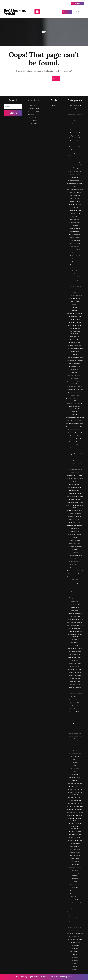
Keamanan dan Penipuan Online (75, 383)
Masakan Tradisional (75, 516)
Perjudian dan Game (75, 648)
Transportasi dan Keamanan (75, 875)
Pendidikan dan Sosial (75, 613)
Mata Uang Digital (75, 519)
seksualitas (75, 718)
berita (75, 144)
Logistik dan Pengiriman (75, 502)
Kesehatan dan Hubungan (75, 421)
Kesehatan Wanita (75, 445)
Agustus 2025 (34, 118)
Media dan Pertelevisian (75, 525)
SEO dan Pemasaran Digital (75, 737)
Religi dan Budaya (75, 700)
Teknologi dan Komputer (75, 809)
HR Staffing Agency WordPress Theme (36, 977)
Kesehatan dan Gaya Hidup (75, 418)
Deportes (75, 226)
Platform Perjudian (75, 688)
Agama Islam (75, 118)
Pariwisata (75, 595)
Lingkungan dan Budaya (75, 496)
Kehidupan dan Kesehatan (75, 404)
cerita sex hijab (75, 213)
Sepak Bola (75, 741)
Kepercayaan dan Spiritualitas (75, 408)
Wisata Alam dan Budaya (75, 912)
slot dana (75, 744)
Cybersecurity (75, 219)
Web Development (75, 903)
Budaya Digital (75, 195)
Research (75, 706)
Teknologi (75, 780)
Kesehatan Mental (75, 439)
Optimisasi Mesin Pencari (75, 574)
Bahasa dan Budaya (75, 130)
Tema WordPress (75, 846)
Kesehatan (75, 415)
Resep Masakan (75, 709)
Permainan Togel (75, 682)
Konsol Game (75, 472)
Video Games (75, 897)
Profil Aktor (75, 697)
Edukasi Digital (75, 256)
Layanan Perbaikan (75, 493)
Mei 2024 (34, 124)
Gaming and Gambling (75, 295)
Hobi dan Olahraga (75, 322)
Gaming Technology (75, 298)
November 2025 (34, 112)
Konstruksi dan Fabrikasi (75, 475)
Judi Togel (75, 373)
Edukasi (75, 253)
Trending (75, 879)
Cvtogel (75, 216)
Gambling (75, 280)
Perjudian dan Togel (75, 651)
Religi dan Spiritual (75, 703)
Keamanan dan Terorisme (75, 390)
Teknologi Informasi (75, 834)
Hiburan (75, 310)
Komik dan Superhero (75, 469)
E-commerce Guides (75, 250)
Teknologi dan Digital (75, 789)
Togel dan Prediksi (75, 856)
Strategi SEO (75, 768)
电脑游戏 (75, 969)
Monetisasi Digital (75, 543)
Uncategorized (75, 891)
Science (75, 715)
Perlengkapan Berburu (75, 657)
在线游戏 (75, 960)
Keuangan (75, 451)
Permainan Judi (75, 666)
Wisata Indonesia (75, 942)
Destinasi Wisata (75, 228)
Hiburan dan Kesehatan (75, 313)
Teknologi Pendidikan (75, 840)
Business (75, 207)
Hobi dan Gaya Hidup (75, 316)
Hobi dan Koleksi (75, 319)
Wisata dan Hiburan (75, 918)
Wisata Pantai (75, 945)
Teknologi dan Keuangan (75, 806)
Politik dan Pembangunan (75, 694)
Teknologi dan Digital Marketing (75, 793)
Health (75, 307)
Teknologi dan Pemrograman (75, 827)
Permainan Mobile (75, 673)
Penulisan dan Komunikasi (75, 625)
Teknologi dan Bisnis (75, 786)
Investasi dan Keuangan (75, 357)
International (75, 351)
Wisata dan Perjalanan (75, 930)
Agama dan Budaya (75, 112)
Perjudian (75, 645)
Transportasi (75, 871)
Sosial (75, 750)
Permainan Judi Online (75, 669)
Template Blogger (75, 852)
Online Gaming (75, 565)
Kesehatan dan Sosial (75, 430)
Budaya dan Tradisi (75, 192)
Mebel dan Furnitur (75, 522)
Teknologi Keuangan (75, 837)
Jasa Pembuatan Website (75, 360)
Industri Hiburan (75, 339)
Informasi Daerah (75, 342)
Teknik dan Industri (75, 777)
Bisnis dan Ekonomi (75, 159)
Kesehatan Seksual (75, 442)
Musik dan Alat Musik (75, 547)
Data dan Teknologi (75, 222)
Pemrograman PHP (75, 607)
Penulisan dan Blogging (75, 622)
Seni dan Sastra (75, 727)
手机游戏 (75, 963)
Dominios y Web (75, 244)
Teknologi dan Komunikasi (75, 812)
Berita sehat (75, 150)
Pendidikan (75, 610)
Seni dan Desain (75, 724)
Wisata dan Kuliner (75, 921)
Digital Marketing (75, 235)
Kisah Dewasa (75, 466)
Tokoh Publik (75, 865)
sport (75, 759)
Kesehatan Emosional (75, 433)
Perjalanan (75, 642)
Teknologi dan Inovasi (75, 800)
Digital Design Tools (75, 232)
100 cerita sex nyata (75, 106)
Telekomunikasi (75, 843)
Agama (75, 109)
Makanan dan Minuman (75, 510)
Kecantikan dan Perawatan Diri (75, 400)
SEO (75, 730)
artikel (75, 121)
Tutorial (75, 882)
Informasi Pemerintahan (75, 348)
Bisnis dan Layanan (75, 168)
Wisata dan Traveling (75, 939)
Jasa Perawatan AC (75, 364)
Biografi (75, 153)
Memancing (75, 531)
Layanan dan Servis (75, 484)
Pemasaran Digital (75, 604)
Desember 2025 (34, 109)
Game (75, 283)
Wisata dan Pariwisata (75, 927)
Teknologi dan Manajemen (75, 815)
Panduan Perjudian (75, 586)
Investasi (75, 354)
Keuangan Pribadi (75, 463)
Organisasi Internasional (75, 577)
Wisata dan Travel (75, 936)
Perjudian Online (75, 654)
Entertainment (75, 265)
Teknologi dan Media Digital (75, 819)
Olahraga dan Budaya (75, 556)
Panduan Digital (75, 583)
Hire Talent (67, 12)
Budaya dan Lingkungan (75, 189)
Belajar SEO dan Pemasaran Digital (75, 137)
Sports (75, 762)
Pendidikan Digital (75, 616)
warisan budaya (75, 900)
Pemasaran (75, 601)
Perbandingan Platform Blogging (75, 635)
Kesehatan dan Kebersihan (75, 424)
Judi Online (75, 370)
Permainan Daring (75, 663)
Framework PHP (75, 277)
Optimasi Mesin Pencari (75, 571)
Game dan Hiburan (75, 286)
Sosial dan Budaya (75, 753)
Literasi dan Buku (75, 499)
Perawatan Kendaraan (75, 631)
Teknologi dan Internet (75, 803)
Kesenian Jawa (75, 448)
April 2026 (34, 106)
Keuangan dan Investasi (75, 454)
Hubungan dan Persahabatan (75, 332)
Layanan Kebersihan (75, 487)
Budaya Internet (75, 198)
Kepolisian (75, 412)
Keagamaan (75, 379)
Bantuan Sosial (75, 133)
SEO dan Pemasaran (75, 733)
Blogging (75, 177)
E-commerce (75, 247)
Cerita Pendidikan (75, 210)
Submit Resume (77, 3)
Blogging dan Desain (75, 180)
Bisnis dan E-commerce (75, 156)
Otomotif (75, 580)
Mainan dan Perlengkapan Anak (75, 506)
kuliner (75, 481)
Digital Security (75, 238)
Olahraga (75, 553)
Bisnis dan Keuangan (75, 162)
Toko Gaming (75, 862)
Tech (75, 771)
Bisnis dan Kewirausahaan (75, 165)
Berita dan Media (75, 147)
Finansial (75, 271)
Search (56, 79)
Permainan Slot (75, 679)
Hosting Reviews (75, 328)
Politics (75, 691)
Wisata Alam (75, 909)
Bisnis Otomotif (75, 174)
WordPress (75, 948)
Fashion (75, 268)
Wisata (75, 906)
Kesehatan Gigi (75, 436)
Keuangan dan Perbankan (75, 457)
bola (75, 186)
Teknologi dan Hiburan (75, 797)
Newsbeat (75, 550)
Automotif (75, 124)
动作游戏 (75, 957)
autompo (75, 127)
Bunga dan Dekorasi (75, 204)
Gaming (75, 292)
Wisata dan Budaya (75, 915)
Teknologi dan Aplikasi (75, 783)
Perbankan (75, 639)
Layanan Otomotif (75, 490)
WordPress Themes (75, 951)
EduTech (75, 259)
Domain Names (75, 241)
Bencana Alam (75, 141)
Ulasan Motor (75, 888)
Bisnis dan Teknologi (75, 171)
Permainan (75, 660)
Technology (75, 774)
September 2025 (34, 115)
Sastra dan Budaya (75, 712)
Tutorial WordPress (75, 885)
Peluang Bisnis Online (75, 598)
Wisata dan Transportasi (75, 933)
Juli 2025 (34, 121)
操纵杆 (75, 966)
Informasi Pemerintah (75, 345)
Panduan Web (75, 589)
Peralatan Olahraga (75, 628)
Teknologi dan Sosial (75, 831)
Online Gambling (75, 562)
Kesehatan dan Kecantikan (75, 427)
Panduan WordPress (75, 592)
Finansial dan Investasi (75, 274)
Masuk (54, 106)
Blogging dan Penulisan (75, 183)
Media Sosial (75, 528)
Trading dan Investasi (75, 868)
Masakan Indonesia (75, 513)
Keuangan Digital (75, 460)
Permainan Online (75, 675)
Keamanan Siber (75, 396)
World (75, 954)
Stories (75, 765)
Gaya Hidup (75, 301)
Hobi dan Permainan (75, 325)
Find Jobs (79, 12)
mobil (75, 537)
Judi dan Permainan (75, 367)
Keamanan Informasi (75, 393)
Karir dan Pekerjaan (75, 376)
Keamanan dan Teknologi (75, 387)
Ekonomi (75, 262)
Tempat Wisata (75, 849)
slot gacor (75, 747)
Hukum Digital (75, 336)
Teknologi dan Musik (75, 823)
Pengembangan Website (75, 619)
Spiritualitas (75, 756)
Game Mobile (75, 289)
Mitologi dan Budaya (75, 534)
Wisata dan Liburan (75, 924)
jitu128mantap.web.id (15, 12)
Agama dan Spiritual (75, 115)
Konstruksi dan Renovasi (75, 478)
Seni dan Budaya (75, 721)
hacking (75, 304)
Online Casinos (75, 559)
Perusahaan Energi (75, 685)
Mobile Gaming (75, 541)
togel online (75, 859)
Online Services (75, 568)
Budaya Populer (75, 201)
